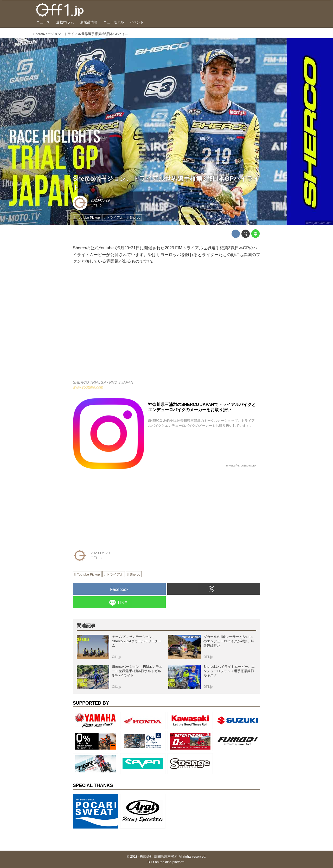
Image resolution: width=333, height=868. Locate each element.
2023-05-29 (100, 200)
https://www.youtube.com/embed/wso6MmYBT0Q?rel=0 (166, 326)
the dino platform (172, 862)
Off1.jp (96, 205)
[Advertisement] (112, 506)
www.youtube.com (319, 223)
